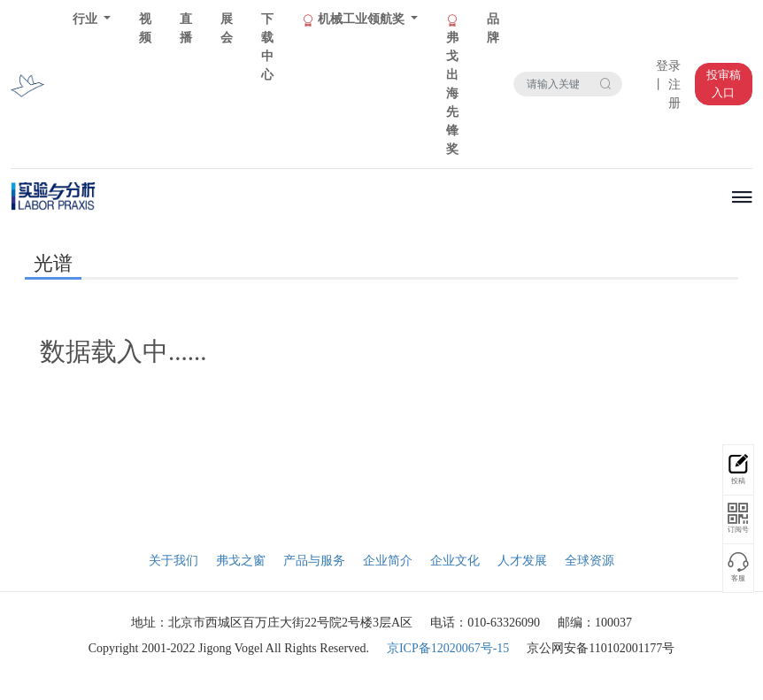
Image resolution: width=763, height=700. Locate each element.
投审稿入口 (724, 84)
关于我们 (173, 561)
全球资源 (590, 561)
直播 (186, 28)
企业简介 (388, 561)
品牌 (493, 28)
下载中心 (267, 47)
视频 (145, 28)
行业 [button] (87, 19)
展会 (227, 28)
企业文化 (455, 561)
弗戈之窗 (241, 561)
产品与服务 (314, 561)
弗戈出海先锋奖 (452, 85)
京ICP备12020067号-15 (448, 648)
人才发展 (522, 561)
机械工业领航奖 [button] (355, 19)
